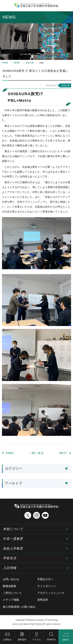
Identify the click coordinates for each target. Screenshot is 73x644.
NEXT (63, 453)
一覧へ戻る (36, 453)
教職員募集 (10, 586)
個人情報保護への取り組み (19, 607)
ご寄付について (12, 593)
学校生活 (10, 558)
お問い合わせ (11, 579)
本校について (13, 529)
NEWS (17, 63)
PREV (10, 453)
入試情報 (10, 568)
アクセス (37, 640)
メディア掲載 (11, 600)
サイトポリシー (47, 586)
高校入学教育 (13, 549)
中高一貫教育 (13, 539)
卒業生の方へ (45, 579)
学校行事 (30, 63)
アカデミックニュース (51, 593)
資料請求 (22, 640)
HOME (5, 63)
